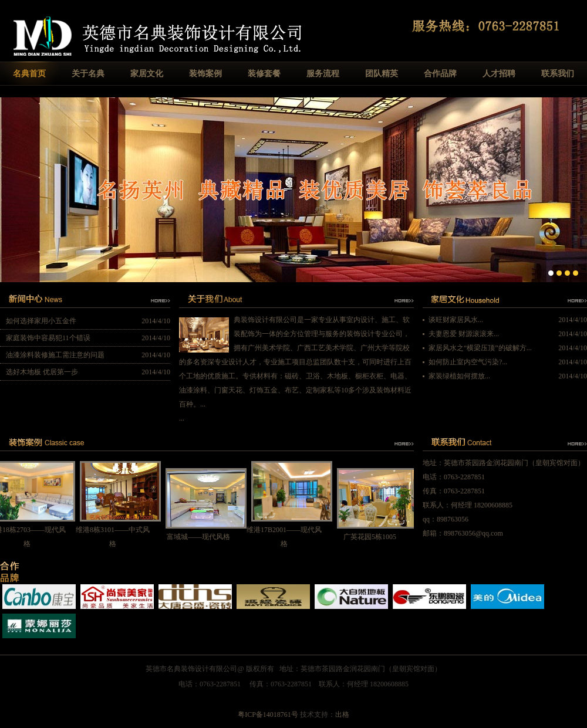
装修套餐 (264, 74)
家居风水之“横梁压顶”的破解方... (480, 348)
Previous (9, 189)
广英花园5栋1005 (373, 537)
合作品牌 (440, 74)
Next (578, 189)
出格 (342, 715)
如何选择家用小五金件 (41, 321)
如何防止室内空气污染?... (468, 362)
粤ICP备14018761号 (268, 715)
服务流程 (323, 74)
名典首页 (29, 74)
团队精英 (382, 74)
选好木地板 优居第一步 (42, 372)
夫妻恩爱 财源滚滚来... (464, 334)
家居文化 (147, 74)
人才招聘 (499, 74)
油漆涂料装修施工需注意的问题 (55, 355)
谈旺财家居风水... (456, 320)
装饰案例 (205, 74)
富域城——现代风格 (201, 537)
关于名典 (88, 74)
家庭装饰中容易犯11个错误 (48, 338)
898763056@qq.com (473, 533)
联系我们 (558, 74)
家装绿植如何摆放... (459, 376)
